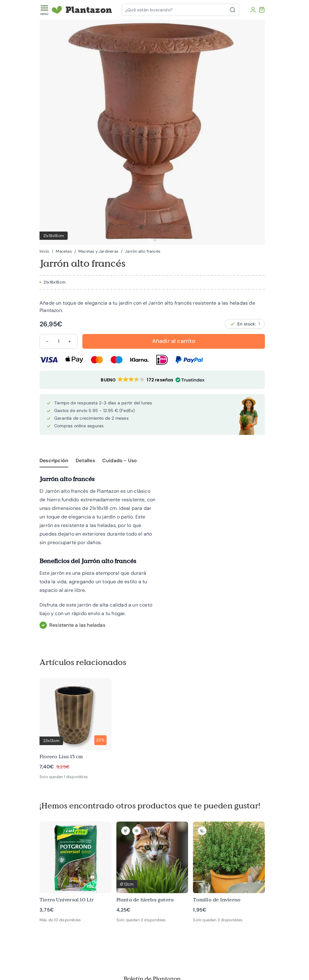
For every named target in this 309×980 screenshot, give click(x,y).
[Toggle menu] (44, 10)
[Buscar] (234, 10)
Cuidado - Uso (120, 460)
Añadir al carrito (174, 341)
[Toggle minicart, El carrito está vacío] (262, 10)
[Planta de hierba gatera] (152, 868)
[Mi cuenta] (253, 10)
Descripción (54, 460)
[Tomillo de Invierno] (229, 868)
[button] (152, 380)
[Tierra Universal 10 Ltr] (75, 868)
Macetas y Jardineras (98, 251)
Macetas (64, 251)
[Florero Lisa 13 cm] (75, 724)
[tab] (149, 240)
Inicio (44, 251)
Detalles (85, 460)
